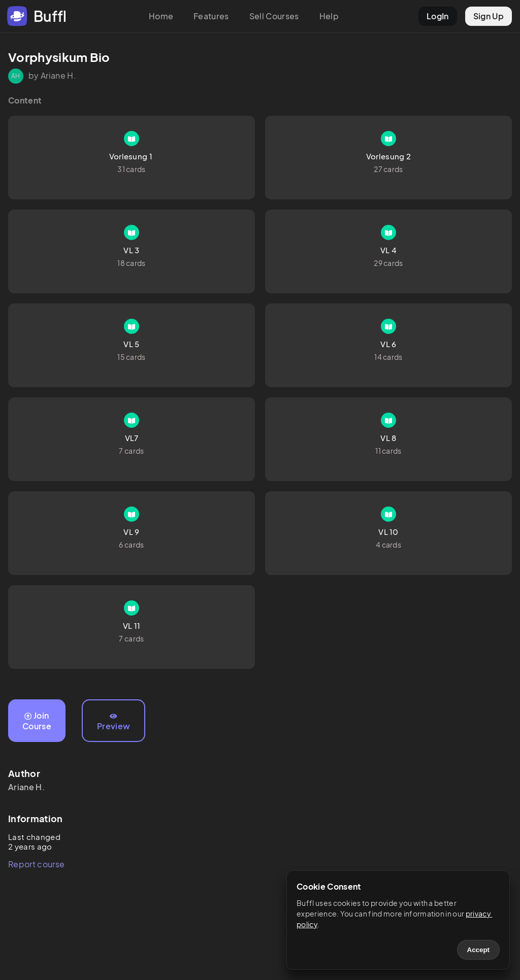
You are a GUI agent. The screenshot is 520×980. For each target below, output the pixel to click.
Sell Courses (274, 16)
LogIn (438, 16)
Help (329, 16)
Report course (36, 864)
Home (161, 16)
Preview (113, 722)
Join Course (37, 721)
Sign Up (489, 16)
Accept (478, 950)
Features (211, 16)
